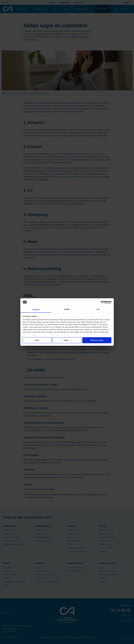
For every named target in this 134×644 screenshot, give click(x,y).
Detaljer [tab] (67, 309)
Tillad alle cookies (97, 340)
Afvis (37, 340)
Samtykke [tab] (36, 309)
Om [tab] (98, 309)
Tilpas (67, 340)
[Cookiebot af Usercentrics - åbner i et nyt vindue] (102, 302)
